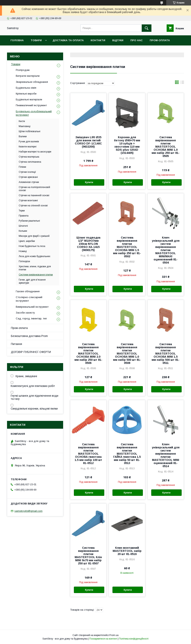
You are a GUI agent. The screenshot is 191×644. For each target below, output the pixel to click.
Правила (24, 216)
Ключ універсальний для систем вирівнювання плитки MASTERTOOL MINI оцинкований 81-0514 (166, 455)
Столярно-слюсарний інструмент (29, 299)
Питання (16, 344)
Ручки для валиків (29, 142)
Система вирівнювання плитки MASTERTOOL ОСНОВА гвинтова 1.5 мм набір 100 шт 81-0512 (88, 454)
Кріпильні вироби (26, 94)
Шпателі (23, 226)
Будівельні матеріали (29, 99)
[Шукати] (147, 28)
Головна (17, 40)
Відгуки (118, 40)
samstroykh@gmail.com (28, 511)
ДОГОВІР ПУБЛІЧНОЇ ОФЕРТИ (31, 352)
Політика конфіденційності (134, 639)
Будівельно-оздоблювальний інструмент (34, 113)
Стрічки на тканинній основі (34, 195)
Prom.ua (114, 635)
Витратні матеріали (28, 76)
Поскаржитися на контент (103, 639)
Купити (89, 182)
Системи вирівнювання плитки (36, 275)
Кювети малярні (28, 147)
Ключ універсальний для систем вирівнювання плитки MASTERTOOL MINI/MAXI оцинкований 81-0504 (166, 250)
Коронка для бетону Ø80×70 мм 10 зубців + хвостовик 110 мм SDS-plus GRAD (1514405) (127, 145)
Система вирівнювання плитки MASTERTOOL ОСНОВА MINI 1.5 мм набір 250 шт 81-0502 (127, 247)
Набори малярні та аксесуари (35, 152)
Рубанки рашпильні (29, 221)
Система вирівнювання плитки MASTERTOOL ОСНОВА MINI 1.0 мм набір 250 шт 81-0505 (166, 147)
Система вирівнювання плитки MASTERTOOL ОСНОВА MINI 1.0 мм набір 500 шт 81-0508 (127, 354)
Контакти (98, 40)
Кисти (22, 121)
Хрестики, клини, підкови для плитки (35, 268)
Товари (36, 40)
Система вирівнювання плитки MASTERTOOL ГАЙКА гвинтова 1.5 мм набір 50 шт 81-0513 (127, 454)
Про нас (137, 40)
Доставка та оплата (68, 40)
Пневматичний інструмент (31, 105)
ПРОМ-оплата (160, 40)
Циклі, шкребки (27, 241)
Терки (22, 211)
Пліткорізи (24, 261)
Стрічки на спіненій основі (33, 206)
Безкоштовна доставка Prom (33, 50)
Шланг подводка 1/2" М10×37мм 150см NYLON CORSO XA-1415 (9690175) (88, 244)
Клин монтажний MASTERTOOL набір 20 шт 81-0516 (127, 551)
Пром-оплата (19, 328)
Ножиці (23, 251)
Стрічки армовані (28, 177)
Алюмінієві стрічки (29, 182)
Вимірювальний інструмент (32, 307)
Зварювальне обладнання (32, 82)
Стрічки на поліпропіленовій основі (34, 189)
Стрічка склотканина (30, 162)
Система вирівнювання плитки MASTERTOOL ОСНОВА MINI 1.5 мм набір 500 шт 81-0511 (166, 354)
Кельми (23, 231)
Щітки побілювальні (30, 131)
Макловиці (25, 126)
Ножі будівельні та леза (32, 246)
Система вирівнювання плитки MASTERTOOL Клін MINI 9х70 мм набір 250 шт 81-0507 (88, 556)
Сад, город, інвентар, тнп (31, 318)
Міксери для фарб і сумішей (34, 236)
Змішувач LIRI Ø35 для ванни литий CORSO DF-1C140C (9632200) (88, 142)
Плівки (22, 167)
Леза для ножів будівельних (34, 256)
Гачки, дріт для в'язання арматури (32, 281)
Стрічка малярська (29, 157)
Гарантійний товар (78, 50)
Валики (23, 136)
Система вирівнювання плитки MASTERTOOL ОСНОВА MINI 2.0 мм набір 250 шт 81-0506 (88, 354)
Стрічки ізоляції (27, 172)
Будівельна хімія (26, 88)
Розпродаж (23, 70)
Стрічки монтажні (28, 200)
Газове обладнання (28, 291)
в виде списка (182, 83)
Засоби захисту (25, 313)
